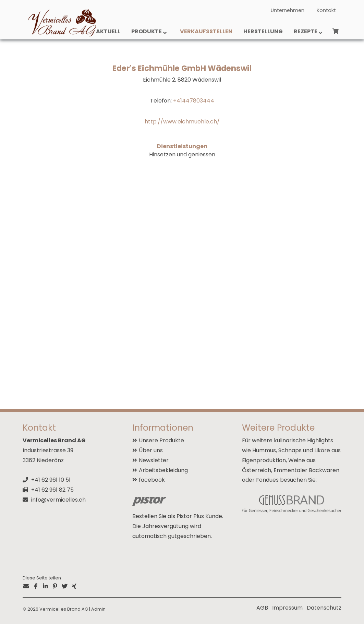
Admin (98, 609)
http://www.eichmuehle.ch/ (182, 122)
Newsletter (154, 460)
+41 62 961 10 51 (51, 480)
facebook (152, 480)
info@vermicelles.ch (58, 500)
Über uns (151, 450)
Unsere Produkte (161, 440)
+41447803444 (194, 101)
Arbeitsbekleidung (163, 470)
